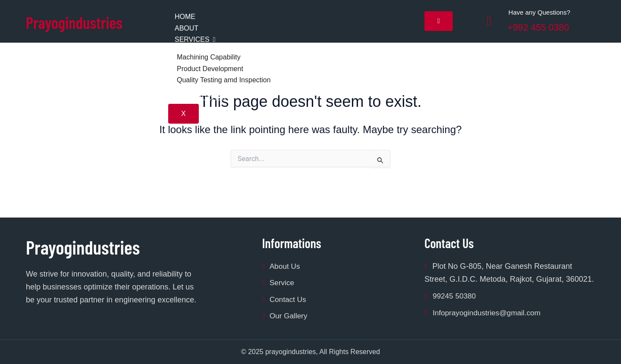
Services (195, 39)
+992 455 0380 (544, 27)
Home (185, 17)
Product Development (210, 69)
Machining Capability (209, 57)
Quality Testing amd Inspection (224, 80)
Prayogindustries (83, 21)
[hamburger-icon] (439, 21)
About (187, 28)
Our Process (200, 98)
